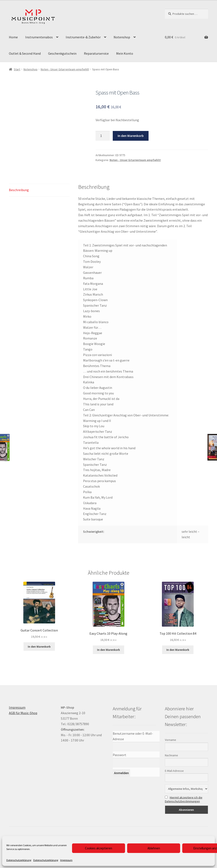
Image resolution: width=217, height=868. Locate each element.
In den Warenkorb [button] (39, 647)
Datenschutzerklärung (19, 860)
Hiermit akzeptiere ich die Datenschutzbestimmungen (184, 799)
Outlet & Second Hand (25, 53)
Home (13, 37)
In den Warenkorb (131, 136)
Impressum (66, 860)
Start (17, 69)
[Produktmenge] (103, 136)
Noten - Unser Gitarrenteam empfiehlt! (65, 69)
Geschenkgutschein (62, 53)
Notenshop (122, 37)
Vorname (170, 740)
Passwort (120, 755)
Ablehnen (154, 848)
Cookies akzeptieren (99, 848)
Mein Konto (125, 53)
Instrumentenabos (39, 37)
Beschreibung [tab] (19, 190)
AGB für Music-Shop (23, 713)
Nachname (171, 755)
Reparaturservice (96, 53)
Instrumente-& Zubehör (83, 37)
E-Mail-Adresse (174, 771)
